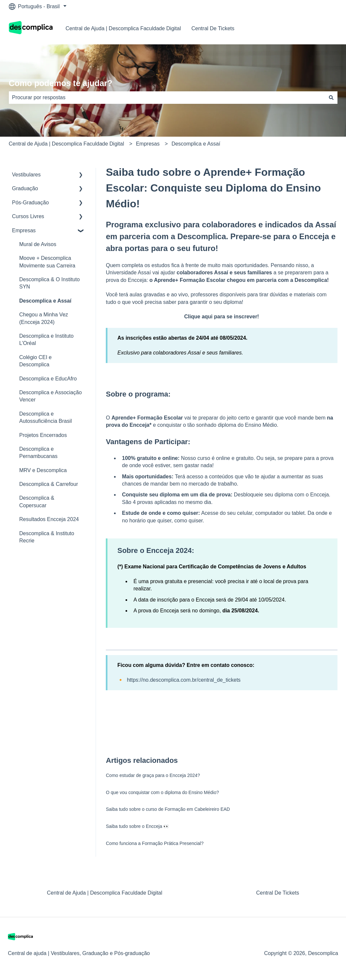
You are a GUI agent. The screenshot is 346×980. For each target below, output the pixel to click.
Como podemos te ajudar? (61, 83)
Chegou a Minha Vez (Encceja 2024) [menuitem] (44, 318)
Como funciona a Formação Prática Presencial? (155, 843)
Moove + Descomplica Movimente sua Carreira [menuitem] (47, 262)
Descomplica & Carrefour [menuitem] (49, 484)
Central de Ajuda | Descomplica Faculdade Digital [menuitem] (105, 893)
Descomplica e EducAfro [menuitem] (48, 379)
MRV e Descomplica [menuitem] (43, 470)
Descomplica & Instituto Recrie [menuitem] (47, 537)
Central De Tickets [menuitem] (277, 893)
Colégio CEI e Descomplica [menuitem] (36, 361)
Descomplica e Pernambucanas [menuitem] (39, 453)
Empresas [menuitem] (24, 230)
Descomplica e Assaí (196, 144)
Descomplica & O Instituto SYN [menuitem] (50, 283)
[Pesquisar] (331, 98)
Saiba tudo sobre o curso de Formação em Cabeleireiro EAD (168, 809)
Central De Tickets (213, 28)
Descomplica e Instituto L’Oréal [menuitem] (46, 340)
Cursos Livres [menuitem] (28, 216)
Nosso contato (314, 28)
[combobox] (167, 98)
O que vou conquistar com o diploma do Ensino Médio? (162, 792)
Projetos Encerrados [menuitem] (43, 435)
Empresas (148, 144)
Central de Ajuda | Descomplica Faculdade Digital (123, 28)
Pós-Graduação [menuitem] (31, 203)
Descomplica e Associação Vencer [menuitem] (51, 396)
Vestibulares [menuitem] (26, 175)
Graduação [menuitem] (25, 188)
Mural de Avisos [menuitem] (38, 244)
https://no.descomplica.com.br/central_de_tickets (184, 680)
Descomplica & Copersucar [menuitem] (37, 501)
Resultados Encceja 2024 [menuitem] (49, 519)
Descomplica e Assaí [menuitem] (46, 301)
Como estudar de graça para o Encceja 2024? (153, 775)
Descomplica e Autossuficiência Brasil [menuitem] (46, 417)
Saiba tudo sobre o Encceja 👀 (137, 826)
